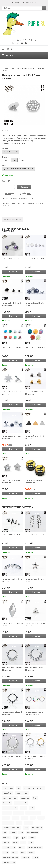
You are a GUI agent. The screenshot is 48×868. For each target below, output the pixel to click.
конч (33, 818)
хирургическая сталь (10, 857)
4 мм (14, 160)
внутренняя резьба (10, 808)
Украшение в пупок (10, 798)
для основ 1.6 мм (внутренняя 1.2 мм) (18, 169)
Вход (15, 3)
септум (32, 838)
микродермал (12, 203)
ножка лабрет (37, 828)
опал (21, 833)
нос (4, 833)
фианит (14, 852)
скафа (15, 843)
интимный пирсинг (33, 813)
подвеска (6, 838)
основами (32, 135)
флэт (23, 852)
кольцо (24, 818)
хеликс (31, 852)
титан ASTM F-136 (25, 203)
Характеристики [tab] (12, 220)
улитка (5, 852)
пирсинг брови (32, 833)
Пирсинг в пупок (22, 793)
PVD (19, 788)
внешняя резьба (21, 803)
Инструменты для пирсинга (34, 788)
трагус (21, 847)
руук (24, 838)
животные (7, 813)
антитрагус (25, 798)
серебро (6, 843)
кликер (15, 818)
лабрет (41, 818)
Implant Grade (38, 203)
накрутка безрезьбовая (11, 828)
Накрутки (15, 68)
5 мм (23, 160)
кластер (6, 818)
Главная (5, 68)
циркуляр (25, 857)
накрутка (5, 206)
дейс (32, 808)
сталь (31, 843)
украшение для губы (35, 847)
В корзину (23, 187)
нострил (13, 833)
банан (35, 798)
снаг (23, 843)
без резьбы (7, 803)
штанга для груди (9, 862)
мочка (19, 823)
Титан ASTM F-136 (11, 152)
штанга (35, 857)
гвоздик (23, 808)
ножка (26, 828)
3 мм (5, 160)
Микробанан (8, 793)
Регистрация (29, 3)
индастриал (18, 813)
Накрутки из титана (27, 199)
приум (16, 838)
